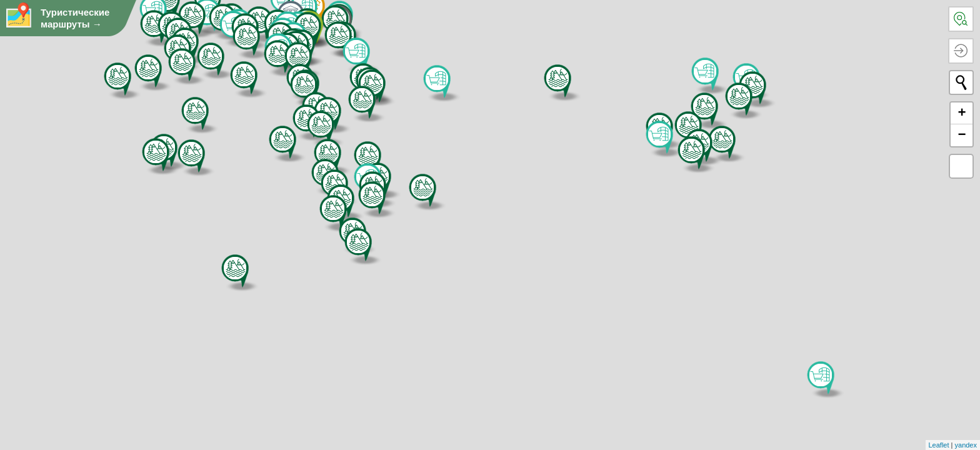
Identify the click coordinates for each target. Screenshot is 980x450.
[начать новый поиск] (961, 82)
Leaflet (939, 445)
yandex (966, 445)
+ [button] (962, 113)
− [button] (962, 135)
